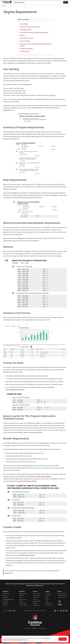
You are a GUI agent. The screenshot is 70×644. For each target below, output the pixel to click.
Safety (47, 602)
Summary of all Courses (27, 39)
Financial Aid (5, 602)
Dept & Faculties (36, 596)
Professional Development (8, 600)
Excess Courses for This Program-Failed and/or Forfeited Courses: (36, 45)
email (14, 611)
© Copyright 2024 (42, 629)
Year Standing (24, 25)
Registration (36, 604)
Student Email (36, 598)
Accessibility (34, 629)
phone (10, 611)
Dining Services (49, 604)
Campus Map (48, 594)
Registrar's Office (37, 602)
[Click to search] (61, 2)
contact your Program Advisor (27, 482)
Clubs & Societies (49, 606)
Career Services (36, 594)
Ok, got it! (63, 639)
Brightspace (22, 596)
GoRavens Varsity (62, 598)
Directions (48, 596)
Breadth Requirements (26, 49)
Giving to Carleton (62, 594)
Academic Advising (19, 2)
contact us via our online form (33, 433)
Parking (47, 600)
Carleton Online (22, 604)
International (5, 598)
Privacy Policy (27, 629)
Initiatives (5, 606)
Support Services (23, 600)
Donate (66, 2)
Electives (22, 36)
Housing (35, 600)
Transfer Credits (25, 52)
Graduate (5, 596)
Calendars (21, 602)
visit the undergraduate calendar (40, 477)
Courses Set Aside (25, 42)
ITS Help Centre (36, 606)
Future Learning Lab (23, 606)
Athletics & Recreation (63, 596)
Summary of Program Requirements (30, 27)
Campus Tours (6, 604)
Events (47, 598)
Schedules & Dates (23, 594)
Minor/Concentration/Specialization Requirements (34, 33)
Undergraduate (6, 594)
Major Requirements (26, 30)
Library (21, 598)
